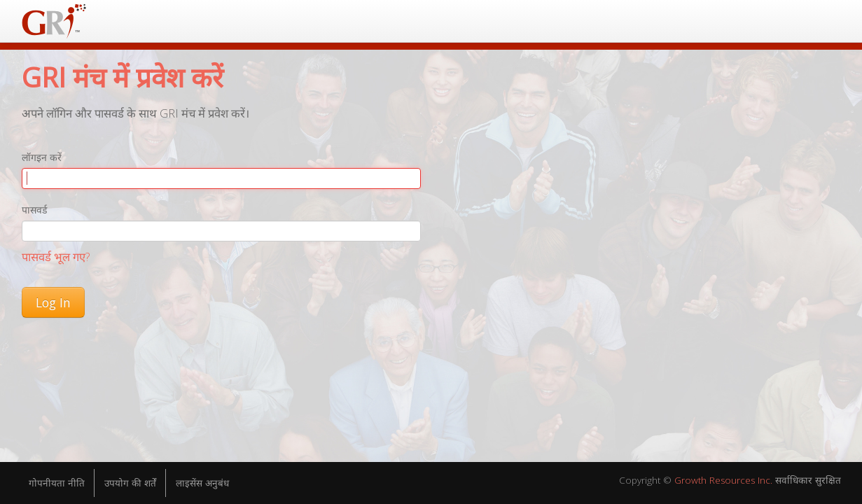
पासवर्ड (34, 210)
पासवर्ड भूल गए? (56, 257)
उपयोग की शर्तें (135, 483)
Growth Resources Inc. (713, 481)
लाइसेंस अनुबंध (212, 483)
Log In (53, 302)
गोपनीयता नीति (58, 483)
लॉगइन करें (42, 157)
